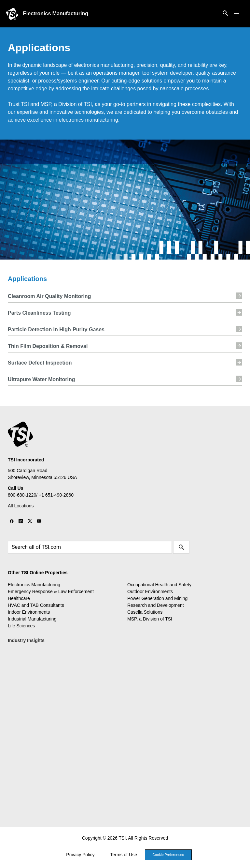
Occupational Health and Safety (159, 585)
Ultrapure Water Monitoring (125, 379)
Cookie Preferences (168, 855)
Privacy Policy (80, 855)
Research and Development (156, 605)
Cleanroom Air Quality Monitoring (125, 296)
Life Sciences (21, 626)
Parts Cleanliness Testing (125, 312)
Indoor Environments (29, 612)
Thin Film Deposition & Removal (125, 346)
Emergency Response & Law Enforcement (51, 591)
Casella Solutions (145, 612)
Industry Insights (26, 640)
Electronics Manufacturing (56, 14)
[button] (236, 14)
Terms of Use (124, 855)
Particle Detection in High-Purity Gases (125, 329)
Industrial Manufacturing (32, 619)
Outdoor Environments (150, 591)
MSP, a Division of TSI (150, 619)
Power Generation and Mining (157, 598)
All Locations (21, 506)
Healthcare (19, 598)
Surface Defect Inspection (125, 362)
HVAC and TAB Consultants (36, 605)
